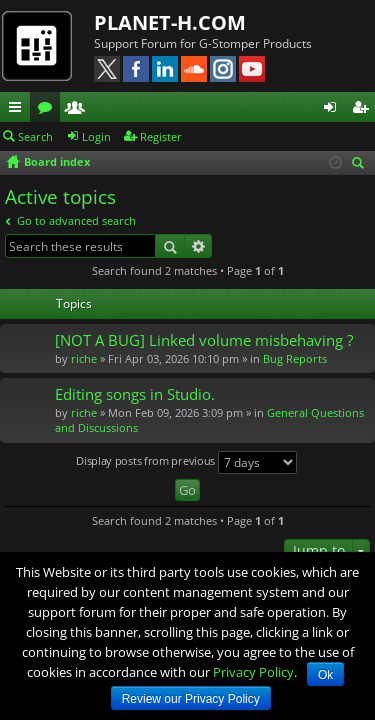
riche (84, 358)
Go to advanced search (76, 220)
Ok (325, 675)
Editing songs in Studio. (135, 394)
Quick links (19, 110)
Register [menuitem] (364, 110)
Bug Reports (295, 358)
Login (96, 136)
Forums (49, 110)
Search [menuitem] (361, 164)
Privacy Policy (253, 672)
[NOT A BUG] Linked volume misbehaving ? (204, 340)
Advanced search (198, 246)
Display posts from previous (186, 462)
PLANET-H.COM (170, 22)
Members (79, 110)
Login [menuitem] (334, 110)
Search (35, 136)
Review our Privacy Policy (191, 699)
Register (161, 136)
